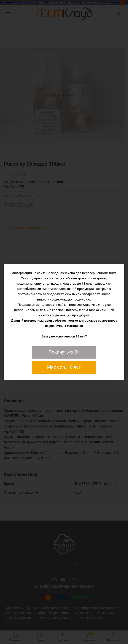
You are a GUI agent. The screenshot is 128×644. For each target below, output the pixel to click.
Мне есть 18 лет (64, 367)
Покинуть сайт (64, 352)
